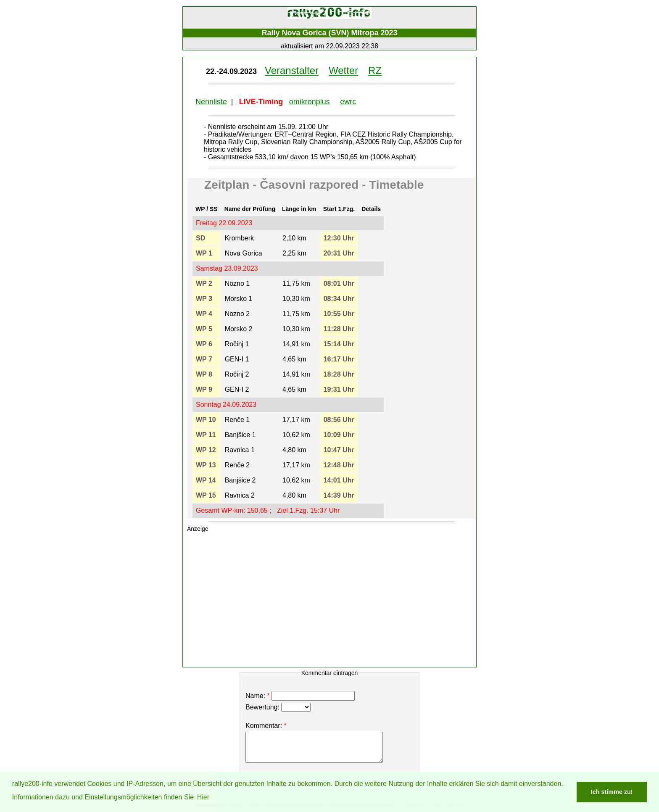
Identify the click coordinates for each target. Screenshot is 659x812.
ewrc (348, 102)
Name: (301, 696)
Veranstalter (292, 70)
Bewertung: (278, 707)
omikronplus (310, 102)
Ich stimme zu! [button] (612, 792)
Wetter (343, 70)
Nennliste (211, 102)
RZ (375, 70)
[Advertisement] (334, 601)
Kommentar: (264, 726)
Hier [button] (203, 797)
